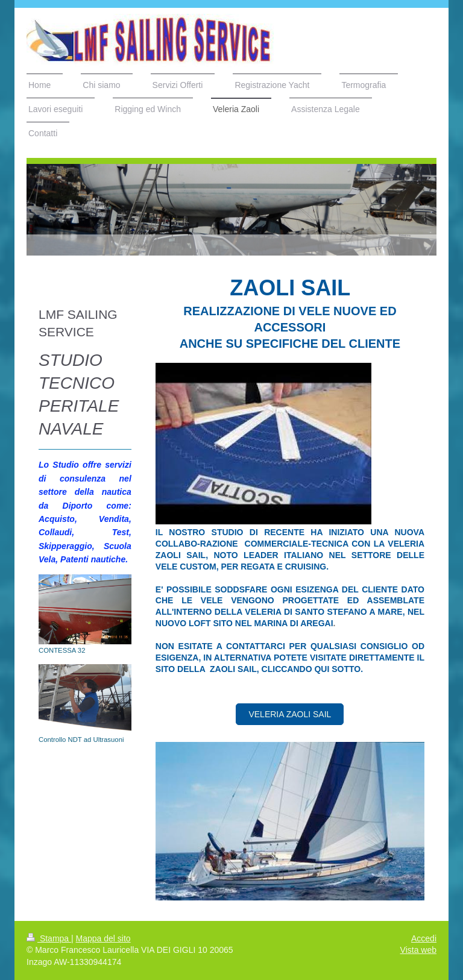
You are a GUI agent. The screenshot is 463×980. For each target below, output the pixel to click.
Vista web (418, 950)
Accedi (424, 938)
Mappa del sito (103, 938)
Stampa (49, 938)
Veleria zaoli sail (290, 714)
